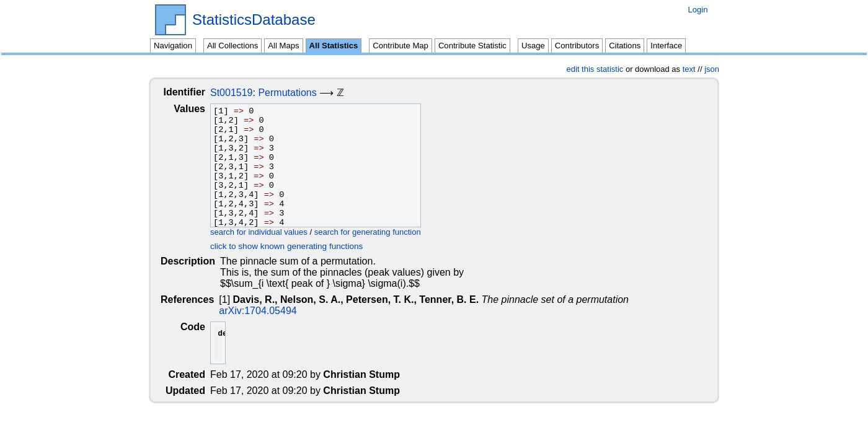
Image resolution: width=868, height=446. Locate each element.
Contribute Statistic (472, 46)
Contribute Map (401, 46)
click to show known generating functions (296, 246)
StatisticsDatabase (254, 20)
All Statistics (334, 46)
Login (697, 10)
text (689, 69)
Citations (625, 46)
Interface (666, 46)
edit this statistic (595, 69)
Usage (533, 46)
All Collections (232, 46)
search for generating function (378, 232)
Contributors (577, 46)
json (712, 69)
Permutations (297, 93)
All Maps (283, 46)
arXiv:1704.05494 (259, 311)
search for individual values (269, 232)
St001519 (241, 93)
